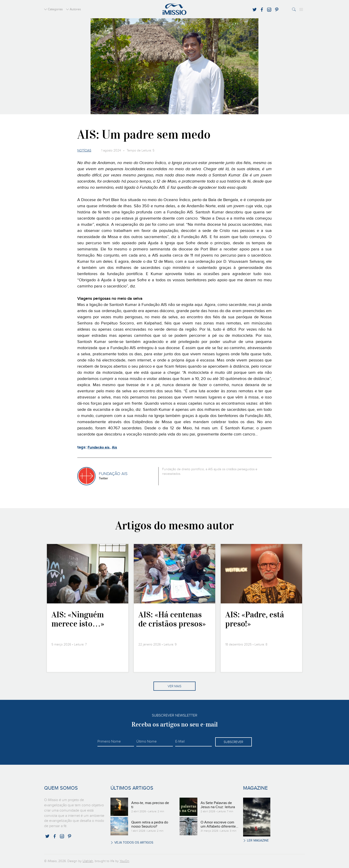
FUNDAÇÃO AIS (113, 474)
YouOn (124, 861)
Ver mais (174, 686)
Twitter (103, 478)
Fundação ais (99, 447)
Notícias (84, 151)
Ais (114, 447)
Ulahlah (88, 861)
